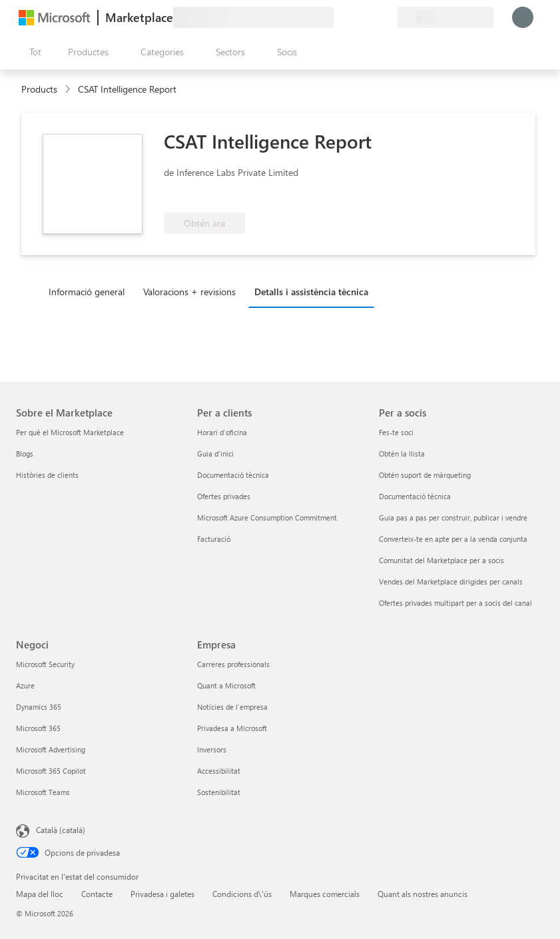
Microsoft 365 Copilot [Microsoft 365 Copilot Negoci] (51, 771)
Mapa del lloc (40, 894)
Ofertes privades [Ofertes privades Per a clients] (224, 496)
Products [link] (39, 89)
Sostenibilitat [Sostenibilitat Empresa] (219, 792)
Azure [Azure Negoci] (25, 685)
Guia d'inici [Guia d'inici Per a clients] (215, 454)
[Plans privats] (387, 17)
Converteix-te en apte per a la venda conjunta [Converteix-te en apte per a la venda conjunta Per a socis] (453, 539)
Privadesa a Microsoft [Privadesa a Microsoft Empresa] (232, 728)
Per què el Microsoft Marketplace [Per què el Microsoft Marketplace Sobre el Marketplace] (70, 432)
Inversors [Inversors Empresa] (212, 749)
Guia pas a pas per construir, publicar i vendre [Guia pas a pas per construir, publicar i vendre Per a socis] (453, 517)
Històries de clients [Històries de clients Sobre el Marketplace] (47, 475)
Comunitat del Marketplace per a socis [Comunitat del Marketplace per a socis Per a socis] (441, 560)
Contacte (97, 894)
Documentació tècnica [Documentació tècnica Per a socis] (415, 496)
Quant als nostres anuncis (422, 894)
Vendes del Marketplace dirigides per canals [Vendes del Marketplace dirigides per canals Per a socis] (451, 581)
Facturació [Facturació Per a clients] (214, 539)
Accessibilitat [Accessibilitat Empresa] (219, 771)
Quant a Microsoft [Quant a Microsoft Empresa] (226, 685)
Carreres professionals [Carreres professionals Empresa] (233, 664)
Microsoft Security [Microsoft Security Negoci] (45, 664)
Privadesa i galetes (162, 894)
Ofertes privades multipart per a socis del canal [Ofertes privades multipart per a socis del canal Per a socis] (455, 603)
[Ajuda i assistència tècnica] (355, 17)
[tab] (90, 291)
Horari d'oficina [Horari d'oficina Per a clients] (222, 432)
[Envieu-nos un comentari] (339, 17)
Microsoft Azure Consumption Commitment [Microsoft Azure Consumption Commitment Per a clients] (267, 517)
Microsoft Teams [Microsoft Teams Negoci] (43, 792)
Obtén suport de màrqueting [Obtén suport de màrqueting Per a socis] (425, 475)
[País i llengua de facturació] (445, 17)
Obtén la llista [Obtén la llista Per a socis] (402, 454)
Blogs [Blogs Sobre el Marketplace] (25, 454)
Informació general (87, 292)
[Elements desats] (371, 17)
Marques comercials (325, 894)
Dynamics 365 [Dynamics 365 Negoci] (39, 707)
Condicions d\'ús (242, 894)
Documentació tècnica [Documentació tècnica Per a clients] (233, 475)
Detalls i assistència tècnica (311, 292)
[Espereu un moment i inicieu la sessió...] (523, 17)
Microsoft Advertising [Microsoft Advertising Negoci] (51, 749)
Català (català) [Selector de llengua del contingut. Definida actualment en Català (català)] (61, 830)
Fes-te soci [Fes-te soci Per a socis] (396, 432)
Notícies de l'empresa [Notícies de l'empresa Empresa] (232, 707)
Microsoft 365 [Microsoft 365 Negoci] (38, 728)
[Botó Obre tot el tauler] (33, 52)
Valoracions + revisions (189, 292)
